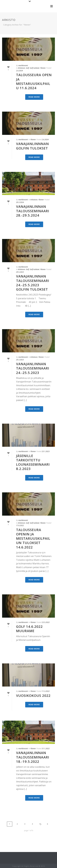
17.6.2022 (20, 525)
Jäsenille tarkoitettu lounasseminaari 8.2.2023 (33, 462)
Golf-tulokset (35, 68)
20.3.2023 (20, 360)
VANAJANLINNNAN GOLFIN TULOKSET (32, 146)
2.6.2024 (19, 71)
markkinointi (23, 65)
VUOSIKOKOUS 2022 (33, 695)
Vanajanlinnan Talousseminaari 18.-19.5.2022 (33, 757)
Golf (27, 68)
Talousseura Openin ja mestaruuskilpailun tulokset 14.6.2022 (33, 538)
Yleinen (43, 68)
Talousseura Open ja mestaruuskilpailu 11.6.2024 (34, 81)
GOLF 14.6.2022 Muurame (29, 629)
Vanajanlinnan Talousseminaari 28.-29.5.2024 (33, 211)
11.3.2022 (46, 691)
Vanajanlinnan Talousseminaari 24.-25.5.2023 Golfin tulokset (33, 283)
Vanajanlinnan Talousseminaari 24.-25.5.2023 (33, 368)
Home (23, 32)
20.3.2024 (20, 202)
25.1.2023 (46, 451)
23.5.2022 (46, 622)
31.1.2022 (46, 749)
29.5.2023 (20, 272)
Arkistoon (32, 32)
